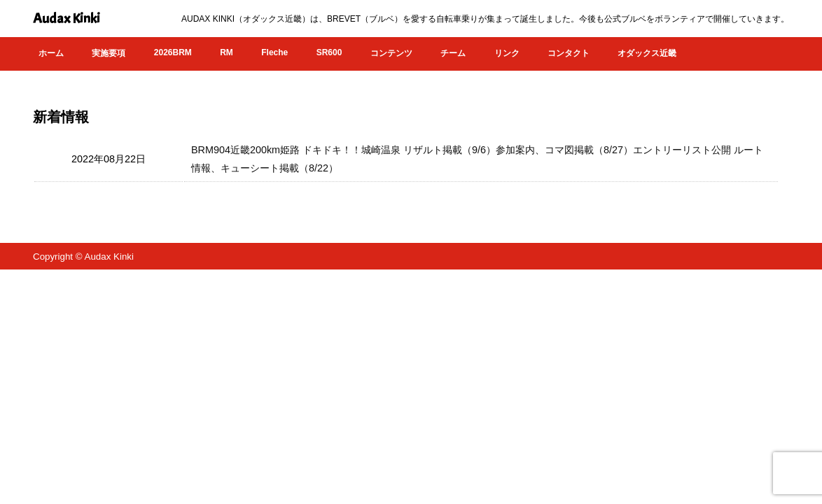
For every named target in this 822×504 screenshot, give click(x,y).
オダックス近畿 (647, 53)
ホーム (51, 53)
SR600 (329, 52)
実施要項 (109, 53)
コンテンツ (391, 53)
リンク (507, 53)
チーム (453, 53)
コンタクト (569, 53)
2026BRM (173, 52)
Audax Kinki (67, 19)
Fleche (274, 52)
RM (227, 52)
